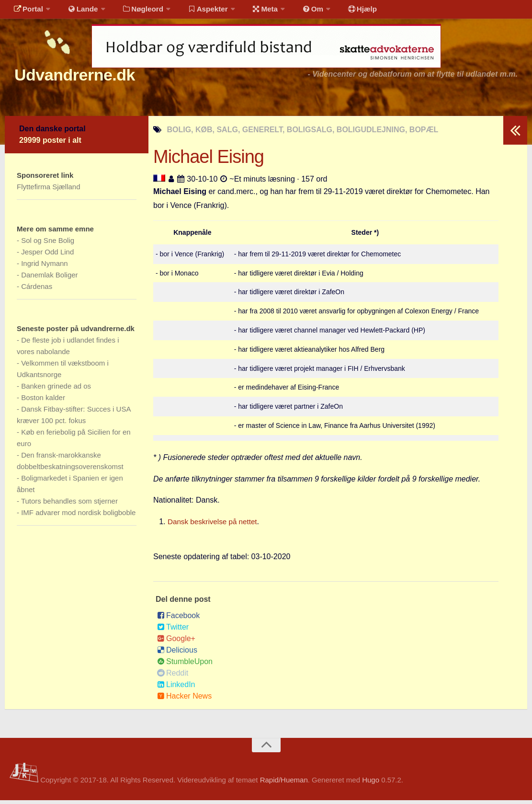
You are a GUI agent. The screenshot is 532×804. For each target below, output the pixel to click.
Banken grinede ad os (56, 390)
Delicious (177, 654)
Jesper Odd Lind (47, 256)
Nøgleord (135, 12)
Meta (252, 12)
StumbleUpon (185, 665)
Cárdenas (37, 290)
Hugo (371, 784)
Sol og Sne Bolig (48, 244)
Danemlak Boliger (49, 279)
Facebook (178, 619)
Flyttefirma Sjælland (49, 190)
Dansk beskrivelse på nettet (215, 525)
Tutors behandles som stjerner (69, 505)
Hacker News (184, 700)
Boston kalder (43, 401)
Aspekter (198, 12)
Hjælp (343, 12)
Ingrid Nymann (45, 267)
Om (297, 12)
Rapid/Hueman (284, 784)
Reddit (173, 677)
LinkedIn (176, 688)
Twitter (173, 631)
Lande (78, 12)
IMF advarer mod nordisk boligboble (78, 516)
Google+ (176, 642)
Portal (27, 12)
